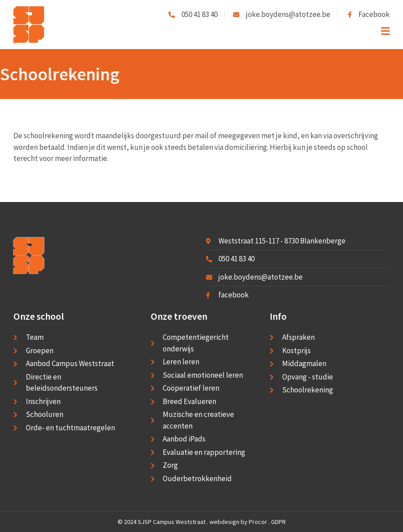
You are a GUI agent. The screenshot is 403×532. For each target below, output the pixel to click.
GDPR (278, 522)
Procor (258, 522)
